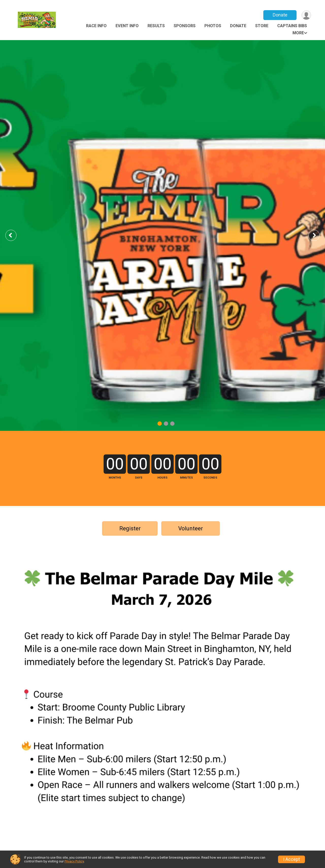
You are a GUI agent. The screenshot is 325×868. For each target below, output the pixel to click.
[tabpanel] (162, 235)
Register (130, 528)
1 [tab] (160, 424)
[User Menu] (306, 15)
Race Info (96, 26)
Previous (14, 235)
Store (262, 26)
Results (156, 26)
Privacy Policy (74, 861)
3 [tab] (172, 424)
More (298, 33)
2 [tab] (166, 424)
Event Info (127, 26)
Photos (213, 26)
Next (318, 235)
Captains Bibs (292, 26)
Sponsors (185, 26)
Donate (280, 15)
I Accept (291, 859)
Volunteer (191, 528)
